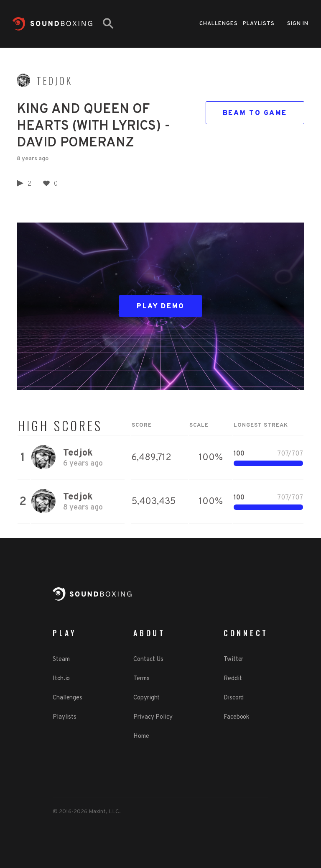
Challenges (219, 24)
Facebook (236, 717)
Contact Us (148, 659)
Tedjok (54, 81)
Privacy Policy (153, 717)
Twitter (233, 659)
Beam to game (255, 113)
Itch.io (61, 679)
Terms (141, 679)
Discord (234, 698)
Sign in (298, 24)
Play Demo (161, 307)
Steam (61, 659)
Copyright (146, 698)
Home (141, 736)
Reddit (233, 679)
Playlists (259, 24)
